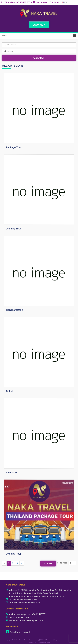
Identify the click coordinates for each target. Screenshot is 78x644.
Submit (48, 563)
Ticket (9, 391)
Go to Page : (63, 563)
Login (56, 640)
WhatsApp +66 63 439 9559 (18, 2)
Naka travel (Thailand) (48, 2)
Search (39, 58)
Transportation (14, 310)
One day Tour (14, 554)
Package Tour (14, 147)
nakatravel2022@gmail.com (29, 620)
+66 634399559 (39, 614)
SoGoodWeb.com (43, 642)
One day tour (13, 229)
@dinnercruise (23, 617)
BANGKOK (12, 472)
